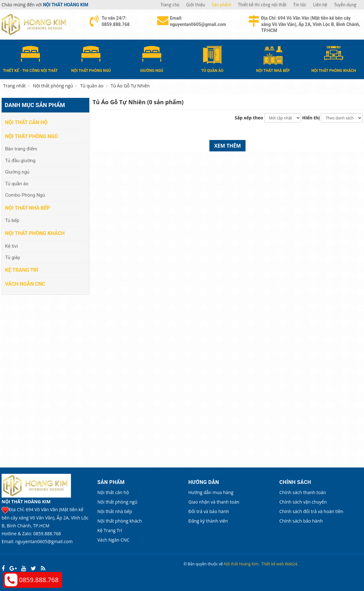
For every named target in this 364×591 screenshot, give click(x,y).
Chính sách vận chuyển (303, 502)
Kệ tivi (11, 246)
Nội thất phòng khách (35, 233)
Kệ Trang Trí (22, 270)
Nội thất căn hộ (26, 122)
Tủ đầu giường (20, 161)
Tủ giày (13, 257)
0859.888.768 (39, 580)
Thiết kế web (273, 564)
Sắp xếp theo (249, 118)
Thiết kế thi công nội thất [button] (262, 5)
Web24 (291, 564)
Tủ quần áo (17, 184)
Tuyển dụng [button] (345, 5)
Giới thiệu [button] (196, 5)
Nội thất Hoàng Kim (241, 564)
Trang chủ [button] (170, 5)
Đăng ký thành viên (208, 521)
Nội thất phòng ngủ (32, 136)
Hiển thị (311, 118)
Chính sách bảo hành (301, 521)
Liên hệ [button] (320, 5)
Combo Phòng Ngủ (25, 195)
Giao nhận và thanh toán (214, 502)
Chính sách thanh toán (303, 492)
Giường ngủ (17, 172)
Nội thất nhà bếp (28, 208)
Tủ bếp (12, 220)
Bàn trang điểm (21, 149)
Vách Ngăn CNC (25, 284)
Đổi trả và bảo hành (209, 511)
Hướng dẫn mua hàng (211, 492)
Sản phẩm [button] (222, 5)
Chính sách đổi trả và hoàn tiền (311, 511)
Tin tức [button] (300, 5)
